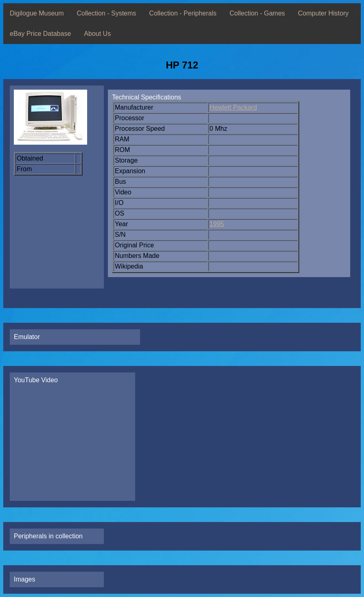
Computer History (323, 13)
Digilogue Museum (37, 13)
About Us (97, 34)
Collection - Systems (107, 13)
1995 (217, 224)
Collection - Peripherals (183, 13)
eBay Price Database (40, 34)
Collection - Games (257, 13)
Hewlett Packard (234, 107)
